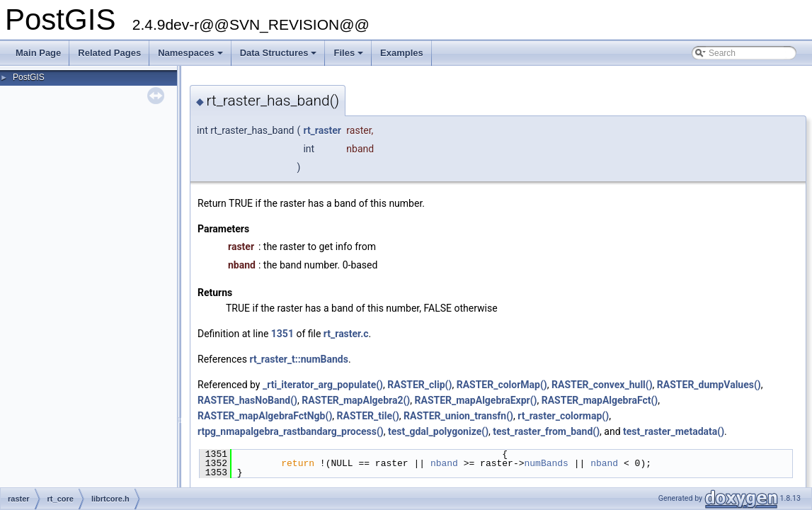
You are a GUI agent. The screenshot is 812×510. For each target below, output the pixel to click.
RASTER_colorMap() (502, 385)
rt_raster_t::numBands (298, 359)
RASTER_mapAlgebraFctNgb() (265, 416)
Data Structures (280, 57)
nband (444, 463)
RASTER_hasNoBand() (247, 400)
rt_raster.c (346, 334)
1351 (282, 334)
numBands (546, 463)
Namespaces (191, 57)
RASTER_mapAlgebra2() (356, 400)
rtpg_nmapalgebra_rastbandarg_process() (291, 431)
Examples (402, 53)
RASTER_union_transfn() (458, 416)
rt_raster (322, 130)
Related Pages (109, 53)
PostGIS (29, 77)
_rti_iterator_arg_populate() (323, 385)
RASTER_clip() (419, 385)
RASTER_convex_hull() (602, 385)
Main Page (38, 53)
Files (349, 57)
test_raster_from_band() (546, 431)
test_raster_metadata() (674, 431)
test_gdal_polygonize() (438, 431)
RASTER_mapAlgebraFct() (600, 400)
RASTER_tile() (368, 416)
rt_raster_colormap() (563, 416)
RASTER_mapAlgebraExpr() (476, 400)
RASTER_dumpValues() (709, 385)
